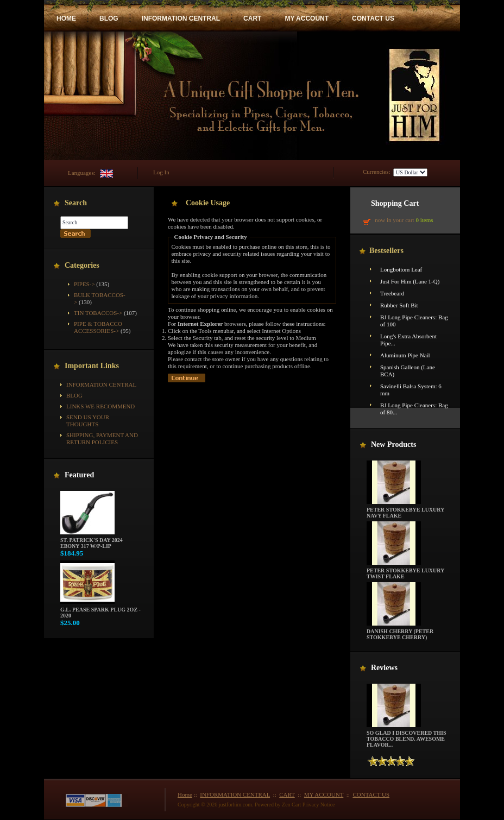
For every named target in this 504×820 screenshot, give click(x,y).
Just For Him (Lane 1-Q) (410, 281)
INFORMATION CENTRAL (181, 18)
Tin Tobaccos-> (98, 313)
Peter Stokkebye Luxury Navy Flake (405, 510)
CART (252, 18)
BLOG (109, 18)
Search (76, 203)
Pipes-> (84, 284)
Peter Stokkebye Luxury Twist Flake (405, 571)
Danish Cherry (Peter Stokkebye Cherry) (400, 632)
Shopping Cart (395, 203)
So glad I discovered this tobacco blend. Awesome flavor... (407, 736)
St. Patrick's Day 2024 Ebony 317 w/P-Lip (92, 541)
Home (185, 794)
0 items (424, 220)
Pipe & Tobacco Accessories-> (98, 327)
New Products (393, 444)
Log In (161, 172)
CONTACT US (373, 18)
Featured (79, 475)
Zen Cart (291, 805)
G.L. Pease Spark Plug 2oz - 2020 (100, 610)
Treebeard (392, 293)
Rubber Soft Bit (399, 305)
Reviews (384, 668)
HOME (66, 18)
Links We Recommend (100, 406)
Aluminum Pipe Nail (405, 355)
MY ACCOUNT (307, 18)
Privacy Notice (319, 805)
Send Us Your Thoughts (88, 421)
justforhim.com (235, 805)
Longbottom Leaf (401, 269)
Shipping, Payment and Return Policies (102, 439)
